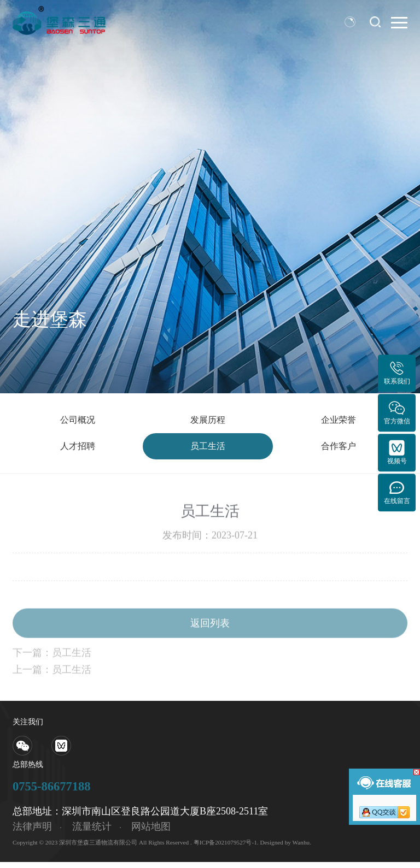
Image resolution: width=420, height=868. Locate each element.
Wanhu (301, 848)
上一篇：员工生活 (52, 684)
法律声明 (32, 833)
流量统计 (92, 833)
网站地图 (151, 833)
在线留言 (397, 492)
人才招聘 (78, 451)
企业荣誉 (339, 422)
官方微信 (397, 412)
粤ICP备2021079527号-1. (226, 848)
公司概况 (78, 422)
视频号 (397, 452)
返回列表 (210, 637)
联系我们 (397, 373)
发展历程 (208, 422)
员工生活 (208, 451)
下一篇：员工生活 (52, 667)
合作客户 (339, 451)
